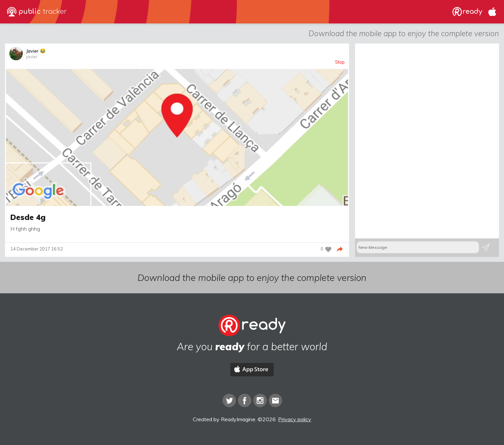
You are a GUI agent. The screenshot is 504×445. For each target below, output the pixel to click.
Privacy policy (295, 419)
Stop (340, 62)
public (37, 12)
